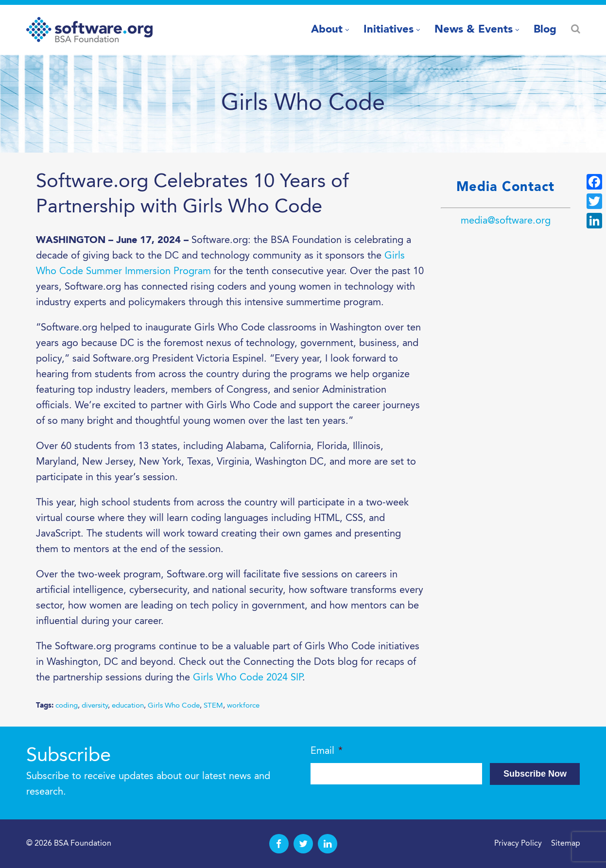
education (128, 706)
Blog (545, 30)
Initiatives (389, 30)
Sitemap (566, 844)
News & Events (474, 30)
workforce (243, 706)
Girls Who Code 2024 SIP (248, 678)
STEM (213, 706)
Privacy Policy (518, 844)
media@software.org (506, 221)
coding (67, 706)
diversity (95, 706)
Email (327, 751)
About (327, 30)
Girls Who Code (174, 706)
